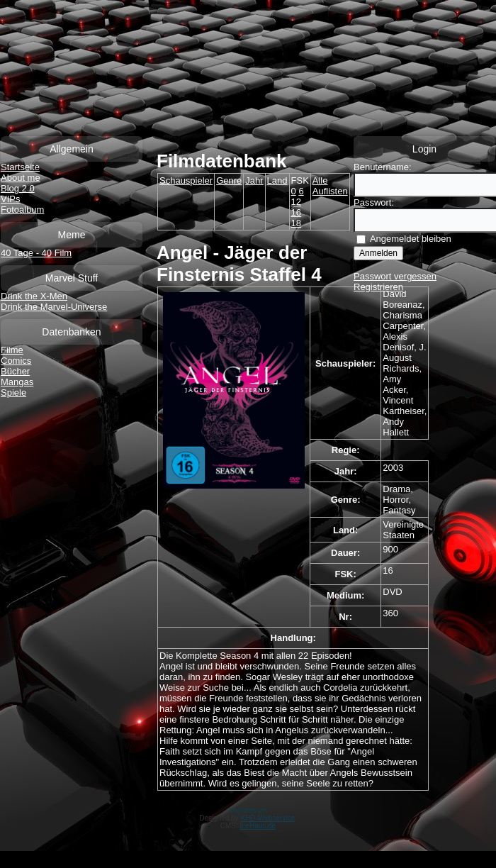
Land (277, 180)
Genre (229, 180)
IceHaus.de (258, 826)
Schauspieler (186, 180)
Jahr (254, 180)
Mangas (17, 382)
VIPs (10, 199)
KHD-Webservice (268, 818)
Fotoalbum (22, 210)
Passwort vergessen (395, 276)
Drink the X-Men (34, 296)
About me (21, 178)
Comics (16, 361)
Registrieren (378, 287)
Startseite (20, 167)
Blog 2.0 (18, 188)
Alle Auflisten (330, 186)
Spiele (13, 393)
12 (296, 202)
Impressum (248, 810)
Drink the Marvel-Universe (54, 307)
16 (296, 212)
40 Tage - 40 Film (36, 253)
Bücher (15, 371)
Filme (12, 350)
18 (296, 223)
